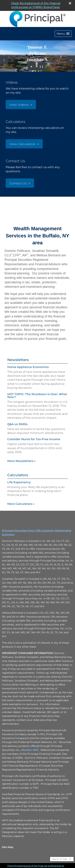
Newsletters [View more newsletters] (18, 360)
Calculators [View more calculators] (18, 475)
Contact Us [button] (18, 183)
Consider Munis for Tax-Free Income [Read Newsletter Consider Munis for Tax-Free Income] (34, 439)
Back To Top (62, 859)
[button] (63, 34)
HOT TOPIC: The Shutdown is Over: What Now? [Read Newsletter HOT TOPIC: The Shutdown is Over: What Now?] (37, 396)
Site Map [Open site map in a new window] (8, 847)
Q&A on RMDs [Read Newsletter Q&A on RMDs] (17, 424)
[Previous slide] (4, 60)
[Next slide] (71, 60)
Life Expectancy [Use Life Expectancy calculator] (19, 482)
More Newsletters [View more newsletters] (21, 461)
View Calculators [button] (22, 144)
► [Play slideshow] (32, 66)
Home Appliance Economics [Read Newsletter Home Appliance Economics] (28, 367)
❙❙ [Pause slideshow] (42, 66)
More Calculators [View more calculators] (21, 504)
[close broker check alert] (70, 3)
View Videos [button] (19, 105)
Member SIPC (30, 750)
